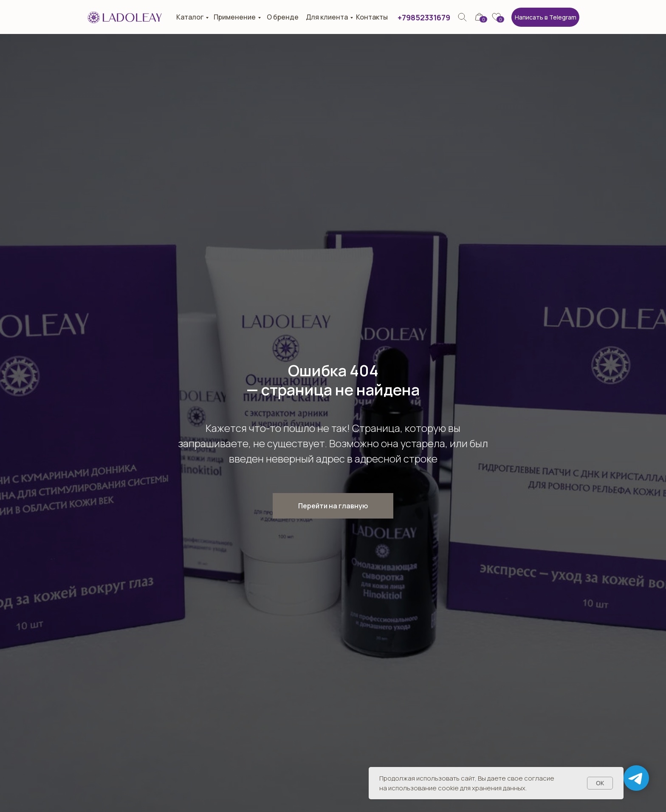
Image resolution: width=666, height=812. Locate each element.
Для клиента (327, 17)
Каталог (190, 17)
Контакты (372, 17)
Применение (235, 17)
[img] (462, 17)
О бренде (283, 17)
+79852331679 (424, 17)
